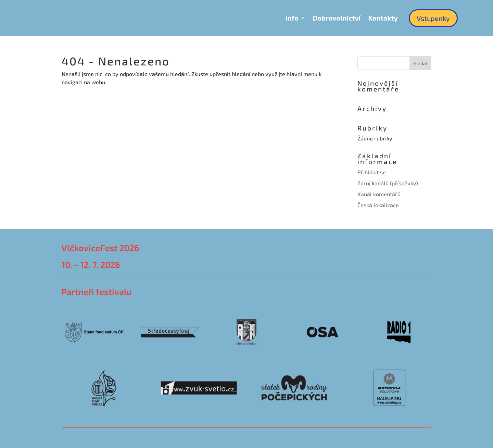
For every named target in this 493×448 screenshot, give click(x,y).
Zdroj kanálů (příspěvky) (388, 183)
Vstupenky (433, 18)
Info (292, 18)
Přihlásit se (372, 172)
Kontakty (383, 18)
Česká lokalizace (378, 205)
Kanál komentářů (379, 194)
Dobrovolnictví (337, 18)
